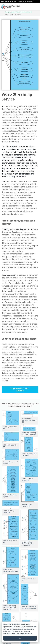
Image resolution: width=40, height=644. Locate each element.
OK (20, 638)
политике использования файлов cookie (18, 634)
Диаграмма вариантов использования (18, 12)
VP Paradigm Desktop (26, 2)
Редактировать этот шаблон (20, 390)
